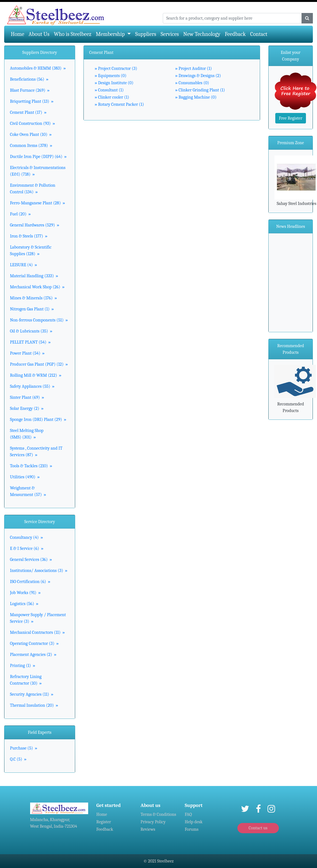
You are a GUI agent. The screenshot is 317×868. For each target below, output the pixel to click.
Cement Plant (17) (28, 112)
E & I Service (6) (27, 548)
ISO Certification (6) (30, 582)
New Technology (202, 34)
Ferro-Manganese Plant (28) (37, 203)
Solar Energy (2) (27, 408)
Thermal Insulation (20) (34, 705)
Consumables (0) (192, 83)
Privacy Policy (153, 822)
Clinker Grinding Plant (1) (200, 90)
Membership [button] (111, 34)
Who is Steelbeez (73, 34)
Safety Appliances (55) (32, 386)
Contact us (258, 828)
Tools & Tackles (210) (31, 466)
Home (19, 34)
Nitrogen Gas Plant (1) (32, 309)
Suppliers (146, 34)
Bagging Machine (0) (196, 97)
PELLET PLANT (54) (30, 342)
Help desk (194, 822)
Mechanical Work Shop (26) (37, 287)
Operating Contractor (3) (34, 643)
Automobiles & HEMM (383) (38, 68)
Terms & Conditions (159, 814)
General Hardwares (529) (35, 225)
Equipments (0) (111, 76)
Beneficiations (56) (29, 79)
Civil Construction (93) (32, 123)
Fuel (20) (20, 214)
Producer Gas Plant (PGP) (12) (39, 364)
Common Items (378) (31, 146)
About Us (39, 34)
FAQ (188, 814)
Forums (192, 829)
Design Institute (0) (114, 83)
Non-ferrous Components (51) (39, 320)
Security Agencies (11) (32, 694)
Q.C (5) (18, 759)
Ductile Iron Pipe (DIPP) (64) (38, 157)
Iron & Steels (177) (29, 236)
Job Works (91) (25, 593)
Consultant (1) (109, 90)
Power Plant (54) (27, 353)
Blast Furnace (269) (30, 90)
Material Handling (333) (34, 276)
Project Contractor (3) (116, 68)
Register (104, 822)
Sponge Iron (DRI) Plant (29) (38, 420)
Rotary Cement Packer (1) (119, 104)
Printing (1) (23, 666)
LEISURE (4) (23, 265)
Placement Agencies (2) (33, 655)
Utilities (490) (25, 477)
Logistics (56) (24, 604)
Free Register (291, 118)
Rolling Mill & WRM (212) (36, 375)
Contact (259, 34)
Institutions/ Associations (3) (39, 571)
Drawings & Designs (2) (198, 76)
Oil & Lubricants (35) (31, 331)
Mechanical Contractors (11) (37, 632)
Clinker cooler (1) (112, 97)
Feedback (235, 34)
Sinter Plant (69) (27, 397)
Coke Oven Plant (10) (31, 134)
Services (170, 34)
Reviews (148, 829)
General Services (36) (31, 560)
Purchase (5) (24, 748)
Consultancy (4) (27, 537)
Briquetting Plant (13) (32, 101)
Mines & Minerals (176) (33, 298)
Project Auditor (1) (193, 68)
